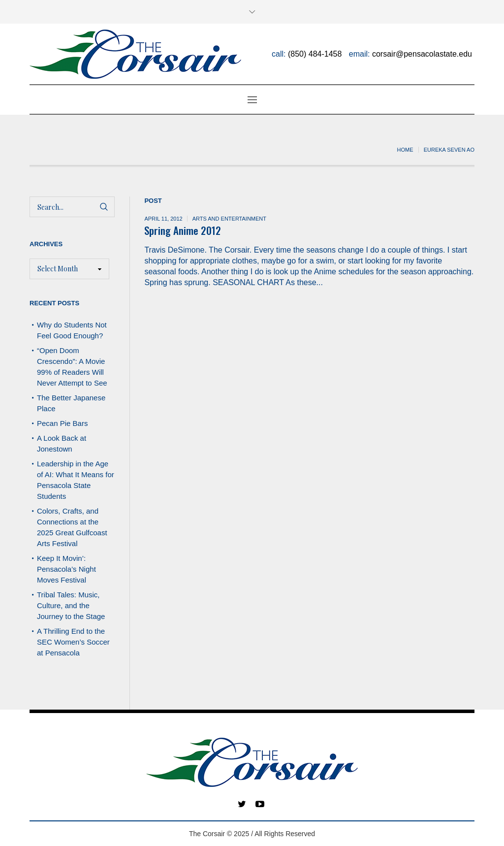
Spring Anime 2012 (183, 230)
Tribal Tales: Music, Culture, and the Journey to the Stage (71, 605)
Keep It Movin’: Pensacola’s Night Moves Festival (66, 569)
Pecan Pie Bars (63, 423)
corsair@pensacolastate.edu (422, 54)
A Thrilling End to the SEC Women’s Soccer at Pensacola (73, 642)
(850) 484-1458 (315, 54)
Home (405, 150)
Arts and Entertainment (229, 219)
